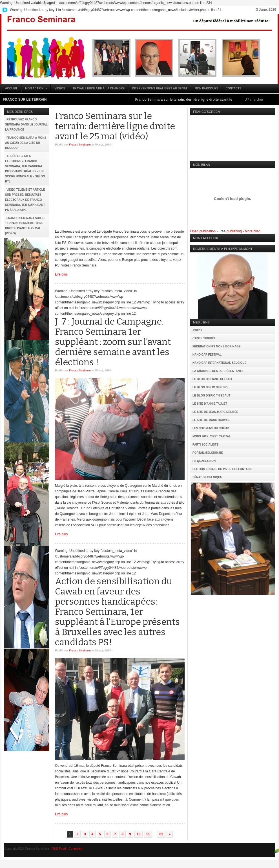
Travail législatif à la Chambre (99, 88)
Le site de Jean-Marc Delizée (215, 412)
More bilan (253, 231)
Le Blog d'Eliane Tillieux (212, 379)
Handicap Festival (207, 355)
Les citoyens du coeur (211, 428)
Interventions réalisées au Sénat (160, 88)
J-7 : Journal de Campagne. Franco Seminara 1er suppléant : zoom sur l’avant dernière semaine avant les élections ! (113, 342)
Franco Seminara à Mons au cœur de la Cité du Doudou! (26, 143)
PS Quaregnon (204, 461)
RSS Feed (59, 849)
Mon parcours (207, 88)
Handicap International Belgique (219, 363)
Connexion (76, 849)
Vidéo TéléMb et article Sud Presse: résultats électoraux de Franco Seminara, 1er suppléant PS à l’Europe (25, 200)
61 (161, 834)
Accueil (11, 88)
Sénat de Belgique (207, 477)
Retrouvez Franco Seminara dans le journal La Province (26, 125)
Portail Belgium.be (208, 453)
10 (139, 834)
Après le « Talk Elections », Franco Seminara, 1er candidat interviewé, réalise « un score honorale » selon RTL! (25, 169)
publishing (234, 231)
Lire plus (61, 274)
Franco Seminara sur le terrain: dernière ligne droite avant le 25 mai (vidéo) (199, 100)
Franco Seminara (139, 49)
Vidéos (60, 88)
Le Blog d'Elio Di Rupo (210, 387)
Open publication (203, 231)
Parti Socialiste (205, 445)
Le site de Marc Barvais (211, 420)
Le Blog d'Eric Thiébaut (211, 396)
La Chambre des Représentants (218, 371)
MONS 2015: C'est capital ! (212, 436)
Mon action (35, 90)
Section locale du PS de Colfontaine (222, 469)
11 (148, 834)
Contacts (234, 88)
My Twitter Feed (4, 10)
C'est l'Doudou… (206, 338)
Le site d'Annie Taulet (210, 404)
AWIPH (197, 330)
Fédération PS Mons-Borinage (216, 346)
